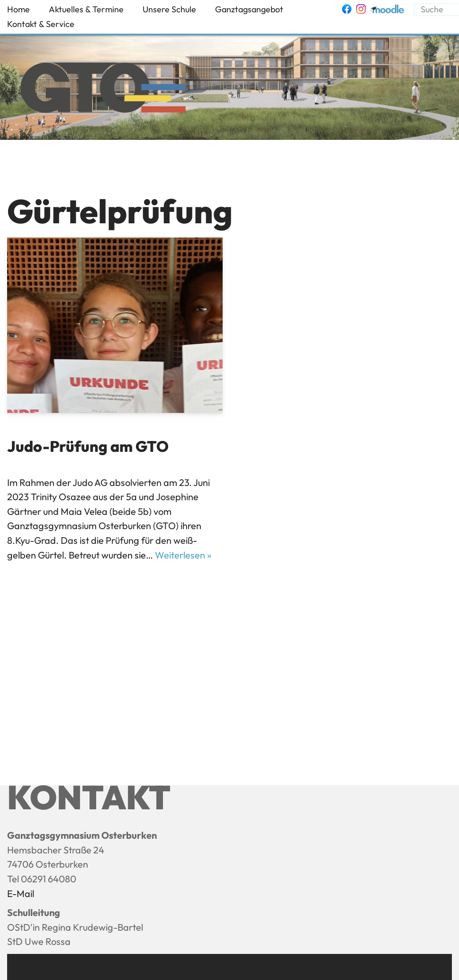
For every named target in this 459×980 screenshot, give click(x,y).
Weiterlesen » (183, 555)
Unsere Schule (169, 9)
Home (18, 9)
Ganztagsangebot (249, 9)
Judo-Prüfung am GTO (88, 446)
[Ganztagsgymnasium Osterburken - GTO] (103, 90)
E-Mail (21, 893)
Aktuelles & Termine (86, 9)
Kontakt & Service (41, 24)
